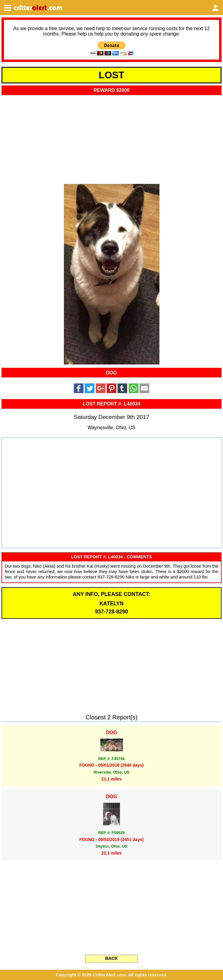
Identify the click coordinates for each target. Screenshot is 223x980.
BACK (111, 958)
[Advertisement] (111, 138)
